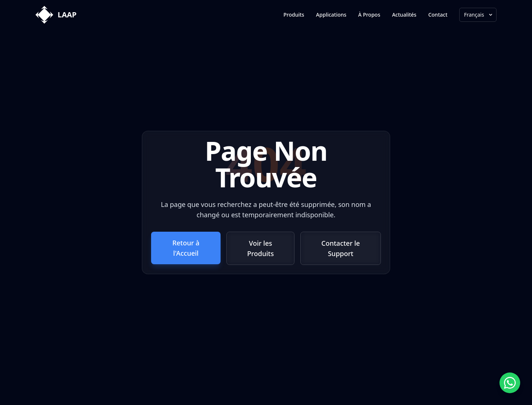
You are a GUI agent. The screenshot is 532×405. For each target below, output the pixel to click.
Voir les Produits (260, 248)
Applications (331, 15)
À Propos (369, 15)
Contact (438, 15)
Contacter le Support (341, 248)
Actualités (404, 15)
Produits (294, 15)
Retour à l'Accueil (186, 248)
